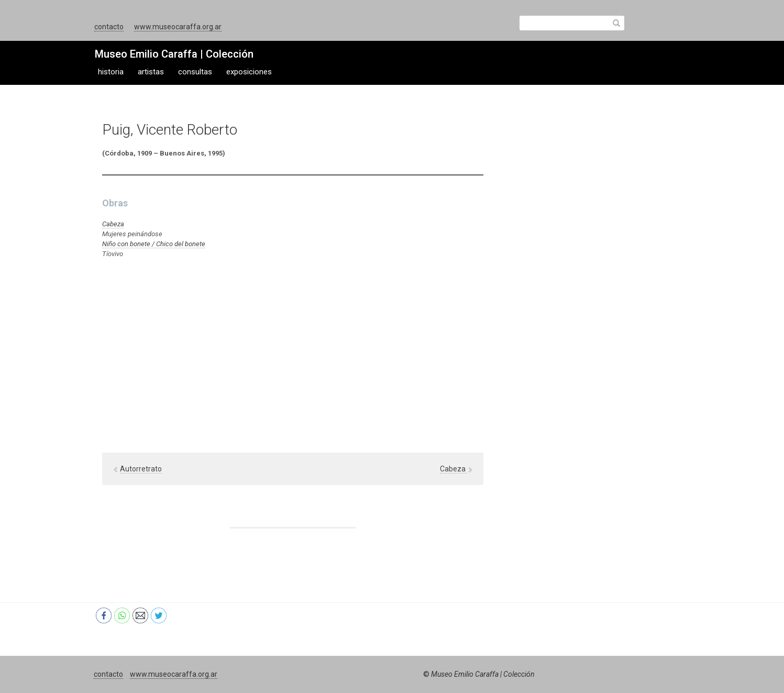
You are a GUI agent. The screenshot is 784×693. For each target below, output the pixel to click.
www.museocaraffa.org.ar (178, 27)
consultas (195, 72)
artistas (151, 72)
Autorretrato (141, 469)
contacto (109, 27)
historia (111, 72)
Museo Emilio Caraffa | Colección (174, 54)
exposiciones (249, 72)
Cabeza (113, 224)
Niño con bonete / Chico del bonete (154, 244)
